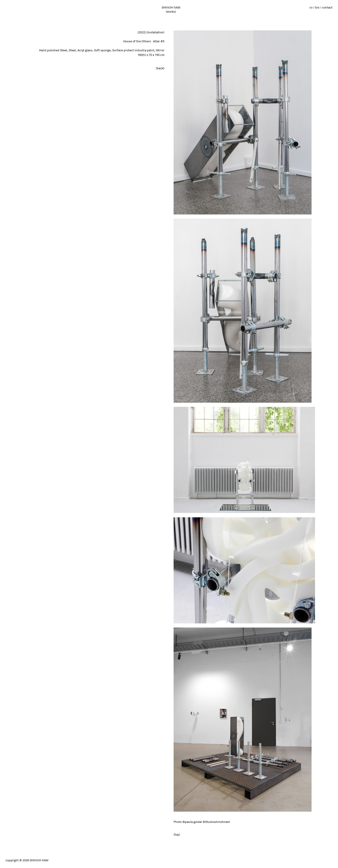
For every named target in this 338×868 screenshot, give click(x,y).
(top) (177, 835)
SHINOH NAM (171, 8)
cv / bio (314, 8)
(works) (171, 12)
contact (327, 8)
